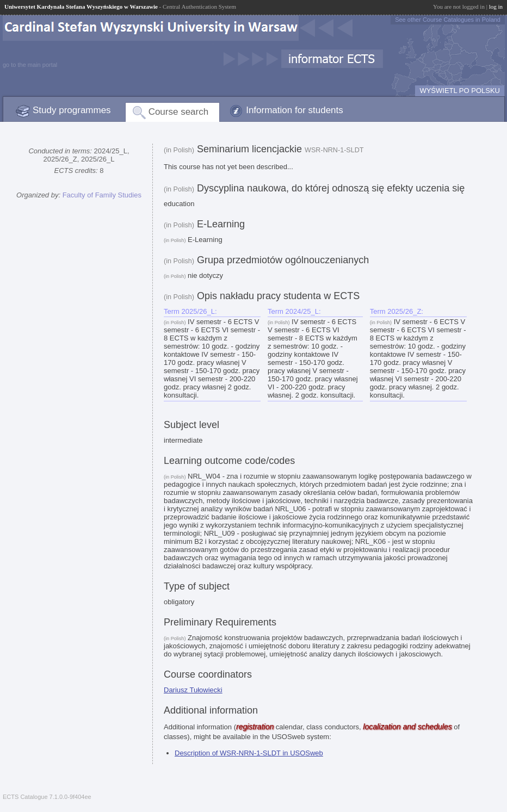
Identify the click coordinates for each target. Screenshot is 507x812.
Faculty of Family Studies (102, 195)
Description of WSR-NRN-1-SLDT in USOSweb (249, 753)
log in (496, 7)
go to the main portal (30, 65)
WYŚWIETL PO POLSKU (460, 91)
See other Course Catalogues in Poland (448, 20)
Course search (179, 112)
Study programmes (72, 110)
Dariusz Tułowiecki (193, 690)
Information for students (295, 110)
